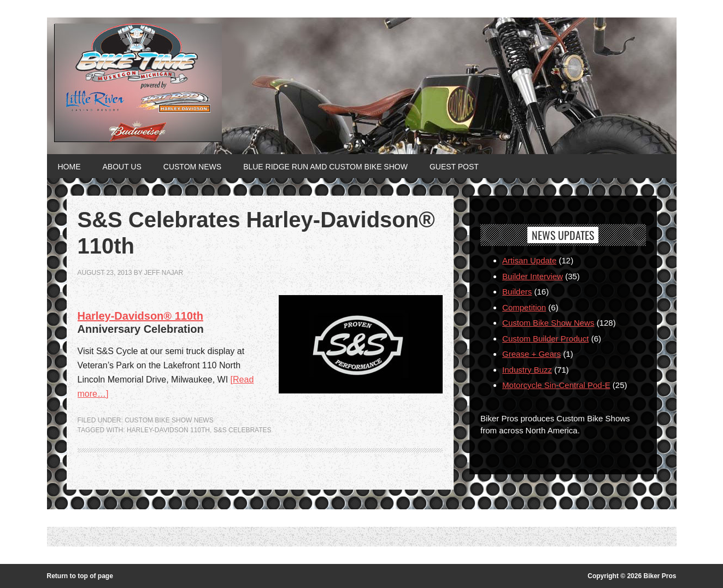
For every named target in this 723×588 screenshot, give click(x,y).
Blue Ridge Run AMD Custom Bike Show (325, 167)
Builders (517, 292)
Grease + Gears (531, 354)
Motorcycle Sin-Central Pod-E (556, 385)
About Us (122, 167)
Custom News (192, 167)
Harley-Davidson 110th (168, 430)
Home (69, 167)
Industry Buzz (527, 370)
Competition (524, 307)
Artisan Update (529, 260)
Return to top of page (80, 576)
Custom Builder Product (545, 339)
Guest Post (454, 167)
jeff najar (164, 273)
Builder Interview (533, 276)
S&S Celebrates (243, 430)
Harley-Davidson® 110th (140, 316)
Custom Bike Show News (169, 420)
